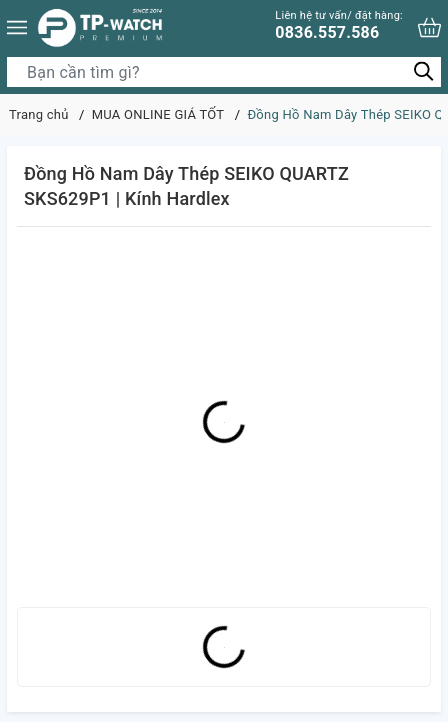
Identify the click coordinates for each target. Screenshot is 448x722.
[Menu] (17, 27)
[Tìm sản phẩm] (224, 72)
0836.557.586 (339, 25)
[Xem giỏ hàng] (429, 27)
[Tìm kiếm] (423, 71)
